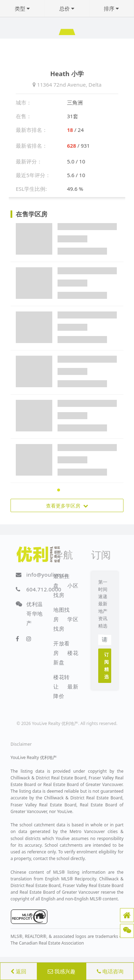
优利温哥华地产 (35, 613)
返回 (18, 971)
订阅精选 (107, 665)
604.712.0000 (44, 589)
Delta (95, 85)
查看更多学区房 (67, 506)
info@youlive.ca (47, 575)
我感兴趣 (62, 971)
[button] (127, 915)
